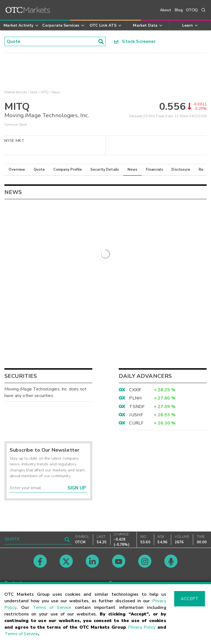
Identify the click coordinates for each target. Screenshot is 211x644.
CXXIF (135, 390)
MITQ (45, 92)
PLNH (135, 398)
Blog (179, 10)
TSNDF (137, 406)
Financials (155, 170)
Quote (39, 170)
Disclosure (181, 170)
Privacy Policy (142, 627)
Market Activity (16, 92)
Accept (190, 599)
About (166, 10)
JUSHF (136, 415)
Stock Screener (135, 41)
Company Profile (68, 170)
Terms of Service (52, 608)
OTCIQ (192, 10)
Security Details (105, 170)
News (133, 170)
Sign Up (77, 488)
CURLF (136, 423)
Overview (17, 170)
